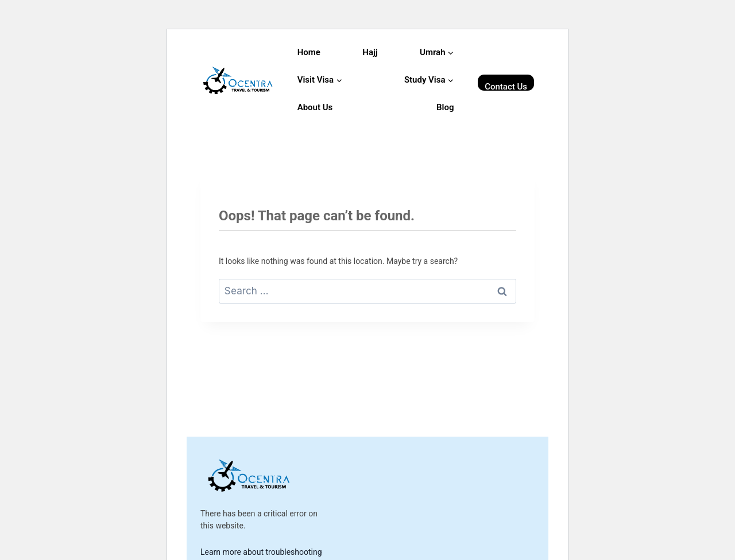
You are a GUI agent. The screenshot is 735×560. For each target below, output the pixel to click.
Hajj (370, 52)
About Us (315, 107)
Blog (445, 107)
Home (309, 52)
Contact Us (506, 86)
